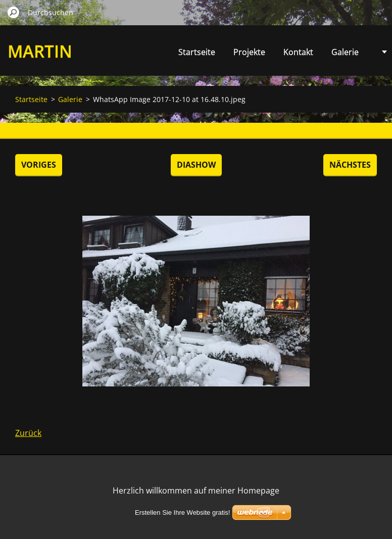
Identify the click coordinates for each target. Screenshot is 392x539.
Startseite (197, 52)
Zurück (28, 433)
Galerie (345, 52)
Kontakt (298, 52)
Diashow (196, 165)
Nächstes (350, 165)
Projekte (249, 52)
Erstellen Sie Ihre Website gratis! (182, 512)
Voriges (39, 165)
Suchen (14, 12)
